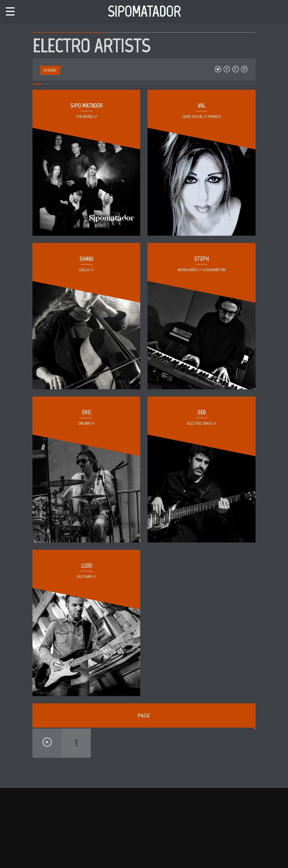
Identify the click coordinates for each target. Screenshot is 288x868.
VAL (202, 106)
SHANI (86, 259)
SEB (202, 412)
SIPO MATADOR (86, 106)
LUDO (86, 566)
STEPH (202, 259)
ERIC (86, 412)
